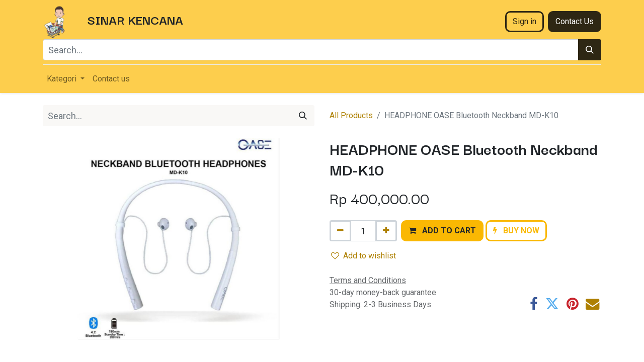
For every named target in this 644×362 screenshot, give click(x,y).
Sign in (525, 21)
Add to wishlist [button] (364, 256)
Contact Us (575, 21)
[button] (442, 231)
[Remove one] (340, 231)
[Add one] (386, 231)
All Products (351, 115)
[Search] (590, 50)
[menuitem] (111, 79)
